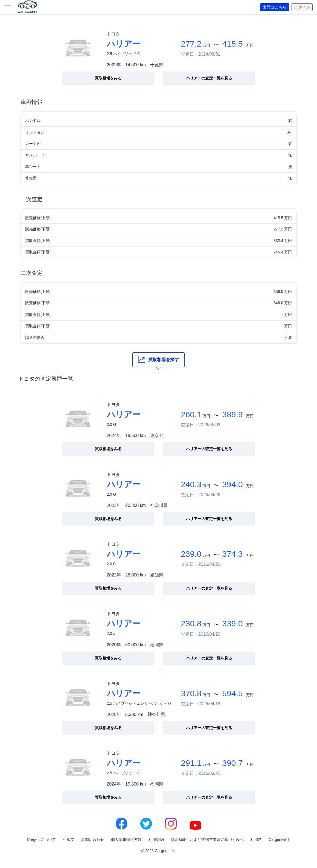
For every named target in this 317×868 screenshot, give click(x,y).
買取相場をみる (108, 78)
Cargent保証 (279, 840)
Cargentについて (42, 840)
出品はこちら (275, 7)
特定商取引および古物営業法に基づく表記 (207, 840)
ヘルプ (68, 840)
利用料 (256, 840)
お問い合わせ (93, 840)
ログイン (302, 7)
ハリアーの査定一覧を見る (209, 78)
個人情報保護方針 (126, 840)
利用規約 (156, 840)
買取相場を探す (158, 359)
